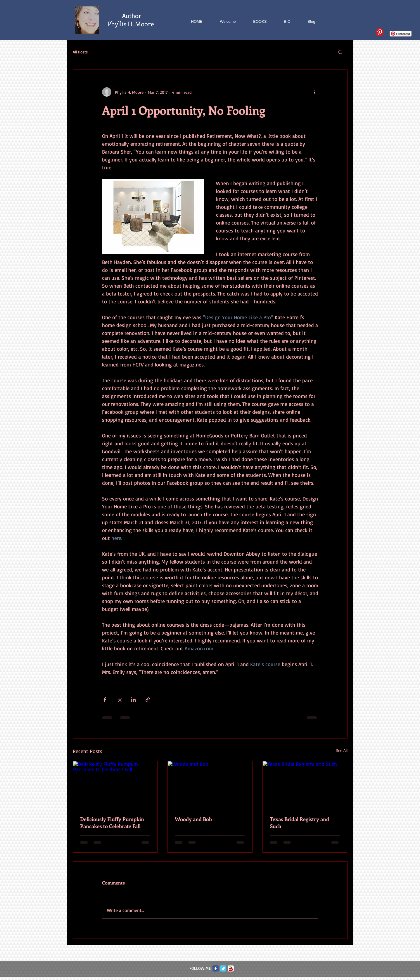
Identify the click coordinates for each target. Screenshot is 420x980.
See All (342, 750)
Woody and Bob (193, 819)
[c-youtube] (231, 968)
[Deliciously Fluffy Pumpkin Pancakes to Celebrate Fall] (115, 785)
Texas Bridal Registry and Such (299, 823)
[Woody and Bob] (210, 785)
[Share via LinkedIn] (133, 700)
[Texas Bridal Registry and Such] (305, 785)
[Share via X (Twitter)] (119, 700)
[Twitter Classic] (223, 968)
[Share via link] (148, 700)
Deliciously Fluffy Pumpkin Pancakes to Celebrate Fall (112, 823)
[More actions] (315, 92)
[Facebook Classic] (216, 968)
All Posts (80, 52)
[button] (340, 52)
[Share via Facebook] (105, 700)
